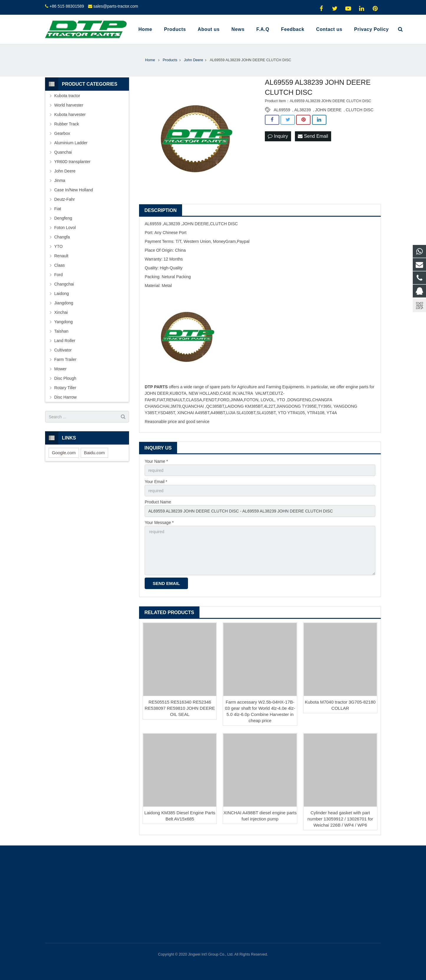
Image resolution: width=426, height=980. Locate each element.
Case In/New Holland (74, 190)
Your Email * (156, 482)
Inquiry (278, 136)
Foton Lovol (65, 228)
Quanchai (63, 152)
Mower (60, 369)
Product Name (158, 502)
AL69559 (282, 110)
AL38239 (303, 110)
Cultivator (63, 350)
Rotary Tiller (65, 388)
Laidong (62, 293)
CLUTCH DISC (359, 110)
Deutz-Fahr (65, 199)
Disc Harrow (65, 397)
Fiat (58, 209)
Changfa (62, 237)
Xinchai (61, 312)
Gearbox (62, 133)
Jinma (60, 180)
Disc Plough (65, 378)
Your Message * (159, 523)
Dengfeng (63, 218)
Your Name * (156, 461)
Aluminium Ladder (71, 143)
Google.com (64, 453)
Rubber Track (67, 124)
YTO (58, 246)
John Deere (65, 171)
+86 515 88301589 (67, 6)
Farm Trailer (65, 359)
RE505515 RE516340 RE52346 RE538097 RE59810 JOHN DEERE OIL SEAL (180, 708)
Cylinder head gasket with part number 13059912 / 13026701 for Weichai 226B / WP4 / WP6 (340, 819)
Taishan (61, 331)
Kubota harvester (70, 115)
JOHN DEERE (328, 110)
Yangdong (63, 322)
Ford (58, 275)
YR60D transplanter (72, 162)
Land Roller (65, 341)
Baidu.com (94, 453)
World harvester (69, 105)
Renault (61, 256)
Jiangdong (64, 303)
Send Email (313, 136)
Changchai (64, 284)
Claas (60, 265)
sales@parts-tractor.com (116, 6)
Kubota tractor (67, 96)
